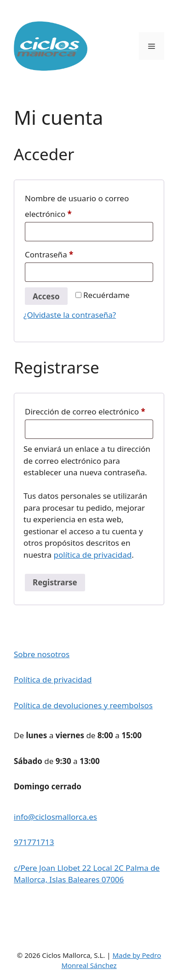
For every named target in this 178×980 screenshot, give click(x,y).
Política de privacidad (53, 680)
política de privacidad (93, 555)
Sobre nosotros (42, 654)
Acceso (46, 296)
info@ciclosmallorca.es (55, 817)
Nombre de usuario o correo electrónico (77, 206)
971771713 (34, 842)
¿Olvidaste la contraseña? (70, 315)
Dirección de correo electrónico (89, 410)
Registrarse (55, 582)
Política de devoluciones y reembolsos (83, 705)
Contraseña (70, 253)
